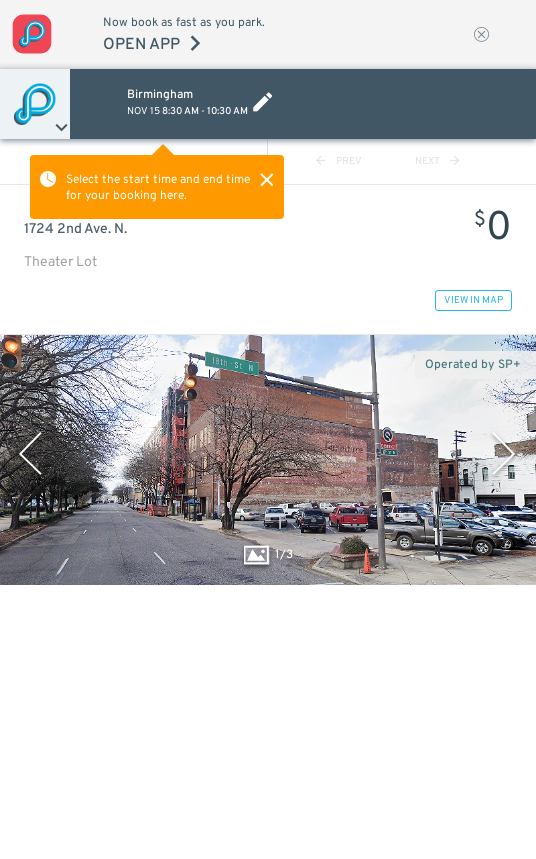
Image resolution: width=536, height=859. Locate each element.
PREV (339, 161)
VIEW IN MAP (473, 300)
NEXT (437, 161)
